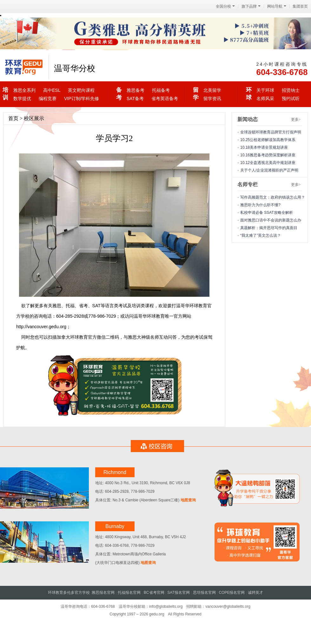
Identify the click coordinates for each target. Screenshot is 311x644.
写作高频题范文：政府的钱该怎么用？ (273, 197)
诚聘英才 (255, 593)
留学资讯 (212, 98)
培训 (5, 94)
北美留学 (212, 90)
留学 (196, 94)
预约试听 (291, 98)
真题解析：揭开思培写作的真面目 (269, 228)
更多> (296, 119)
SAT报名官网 (178, 593)
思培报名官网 (204, 593)
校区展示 (34, 118)
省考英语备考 (165, 98)
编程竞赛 (48, 98)
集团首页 (300, 6)
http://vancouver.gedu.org (41, 327)
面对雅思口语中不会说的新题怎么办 (271, 220)
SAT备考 (135, 98)
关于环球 (265, 90)
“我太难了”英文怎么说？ (261, 235)
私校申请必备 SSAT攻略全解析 (267, 213)
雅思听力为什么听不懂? (260, 205)
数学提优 (22, 98)
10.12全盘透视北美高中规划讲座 (268, 163)
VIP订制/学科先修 (82, 98)
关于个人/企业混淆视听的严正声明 (269, 170)
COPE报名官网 (232, 593)
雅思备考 (136, 90)
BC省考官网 (154, 593)
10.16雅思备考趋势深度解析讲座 (268, 155)
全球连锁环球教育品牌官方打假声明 (271, 132)
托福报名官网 (129, 593)
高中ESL (52, 90)
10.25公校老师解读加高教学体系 (268, 140)
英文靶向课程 (81, 90)
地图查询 (187, 500)
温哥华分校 (75, 68)
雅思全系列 (24, 90)
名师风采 (265, 98)
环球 (249, 94)
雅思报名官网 (103, 593)
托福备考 (161, 90)
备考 (119, 94)
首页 (13, 118)
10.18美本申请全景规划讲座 (264, 147)
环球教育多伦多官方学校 (69, 593)
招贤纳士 (291, 90)
